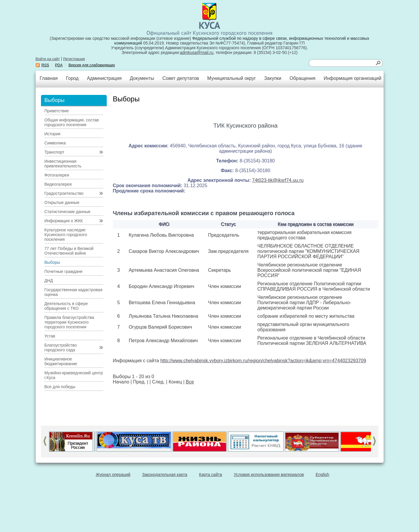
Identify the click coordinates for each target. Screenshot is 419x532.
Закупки (273, 78)
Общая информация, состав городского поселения (72, 122)
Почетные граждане (64, 271)
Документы (142, 78)
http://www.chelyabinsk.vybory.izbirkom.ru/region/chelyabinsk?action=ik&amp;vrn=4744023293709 (263, 361)
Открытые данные (62, 202)
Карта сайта (211, 475)
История (52, 134)
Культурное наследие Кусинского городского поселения (66, 235)
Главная (49, 78)
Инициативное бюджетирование (61, 361)
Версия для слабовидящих (92, 65)
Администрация (104, 78)
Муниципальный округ (232, 78)
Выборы (52, 262)
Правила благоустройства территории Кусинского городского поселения (69, 322)
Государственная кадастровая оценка (74, 292)
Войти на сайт (48, 59)
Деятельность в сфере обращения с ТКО (66, 306)
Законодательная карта (165, 475)
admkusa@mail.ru (197, 52)
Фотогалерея (57, 175)
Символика (55, 143)
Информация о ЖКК (64, 221)
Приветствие (57, 111)
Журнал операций (113, 475)
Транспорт (54, 152)
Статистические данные (68, 212)
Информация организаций (353, 78)
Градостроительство (64, 193)
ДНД (49, 281)
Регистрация (74, 59)
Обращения (303, 78)
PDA (59, 65)
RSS (45, 65)
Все (190, 382)
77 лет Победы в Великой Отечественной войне (69, 251)
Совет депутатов (181, 78)
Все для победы (60, 387)
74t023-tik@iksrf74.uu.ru (278, 180)
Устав (50, 336)
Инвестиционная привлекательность (63, 164)
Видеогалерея (58, 184)
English (322, 475)
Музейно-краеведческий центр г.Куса (74, 375)
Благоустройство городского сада (61, 347)
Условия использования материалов (269, 475)
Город (72, 78)
